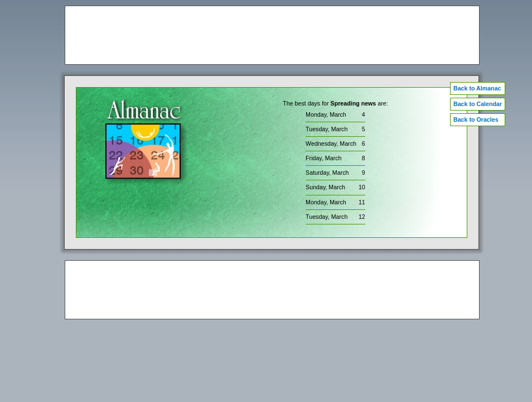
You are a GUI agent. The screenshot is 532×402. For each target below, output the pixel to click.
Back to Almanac (477, 88)
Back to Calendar (478, 104)
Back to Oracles (476, 119)
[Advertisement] (272, 35)
